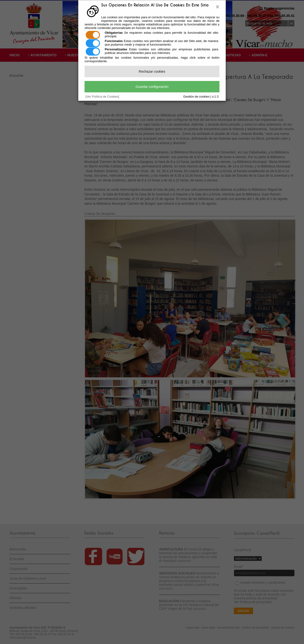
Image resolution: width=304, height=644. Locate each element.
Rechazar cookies (152, 71)
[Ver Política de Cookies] (102, 97)
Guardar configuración (152, 87)
